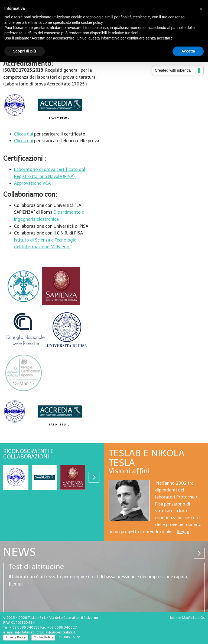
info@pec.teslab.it (61, 632)
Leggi (184, 532)
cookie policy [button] (92, 22)
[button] (201, 9)
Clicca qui (24, 134)
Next (94, 477)
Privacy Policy (16, 637)
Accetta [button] (188, 51)
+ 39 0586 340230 (24, 627)
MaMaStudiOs (193, 618)
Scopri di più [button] (25, 51)
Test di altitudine (36, 567)
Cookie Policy (43, 637)
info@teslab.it (26, 632)
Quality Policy (69, 637)
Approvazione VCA (32, 183)
